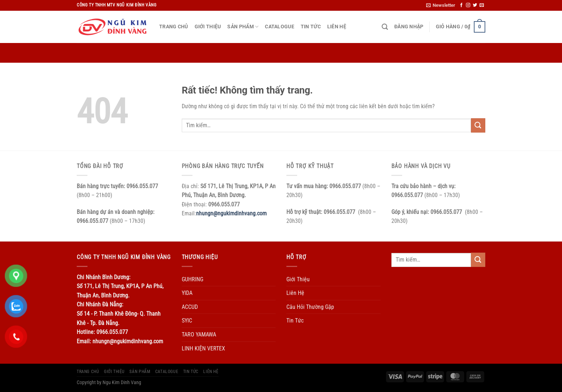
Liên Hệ (337, 27)
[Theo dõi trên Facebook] (461, 5)
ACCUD (190, 307)
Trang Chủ (174, 27)
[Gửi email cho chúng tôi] (482, 5)
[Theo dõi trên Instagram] (468, 5)
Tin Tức (311, 27)
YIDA (187, 293)
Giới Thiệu (208, 27)
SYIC (187, 321)
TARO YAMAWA (199, 334)
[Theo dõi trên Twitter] (475, 5)
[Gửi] (478, 125)
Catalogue (280, 27)
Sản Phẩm (243, 27)
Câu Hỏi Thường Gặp (310, 307)
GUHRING (192, 279)
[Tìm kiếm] (385, 27)
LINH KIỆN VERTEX (203, 348)
